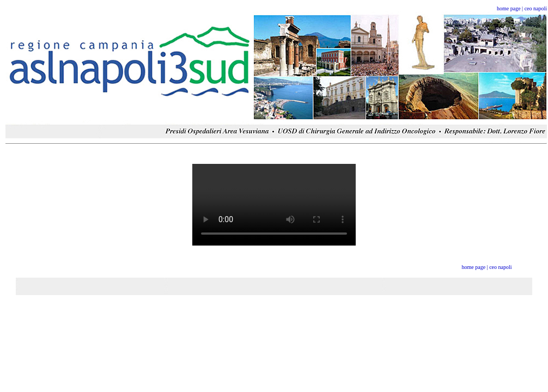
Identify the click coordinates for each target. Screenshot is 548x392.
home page (509, 8)
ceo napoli (536, 8)
